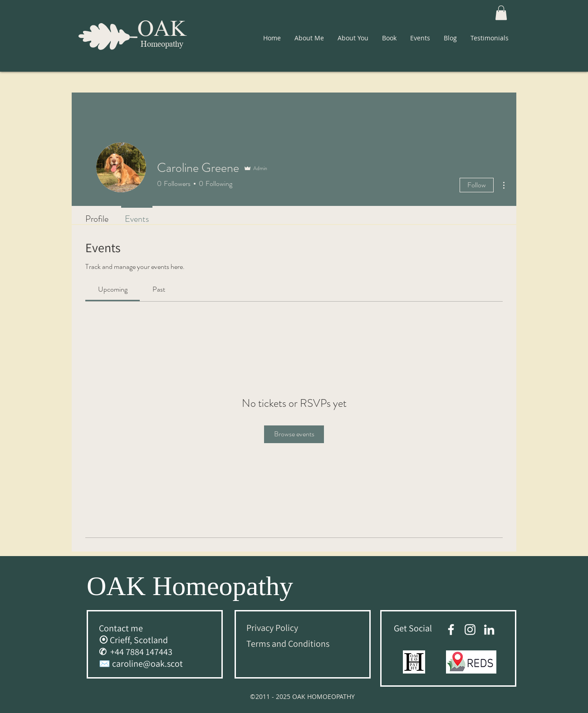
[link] (113, 289)
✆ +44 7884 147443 (136, 652)
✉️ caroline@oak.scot (141, 664)
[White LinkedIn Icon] (489, 630)
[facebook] (451, 630)
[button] (501, 13)
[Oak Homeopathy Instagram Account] (470, 630)
